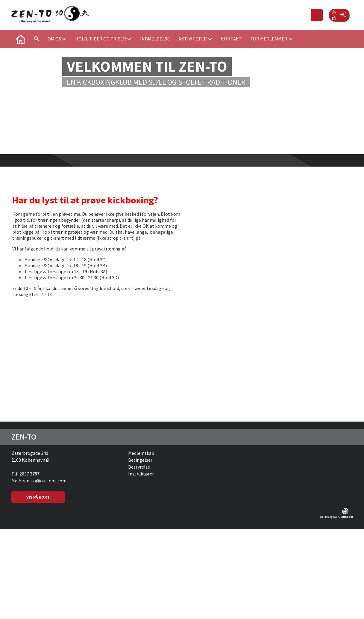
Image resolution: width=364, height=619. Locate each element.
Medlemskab (141, 453)
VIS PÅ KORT (38, 497)
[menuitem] (20, 39)
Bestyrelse (139, 467)
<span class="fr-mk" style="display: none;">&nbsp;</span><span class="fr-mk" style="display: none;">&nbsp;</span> (257, 292)
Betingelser (140, 460)
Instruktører (141, 474)
